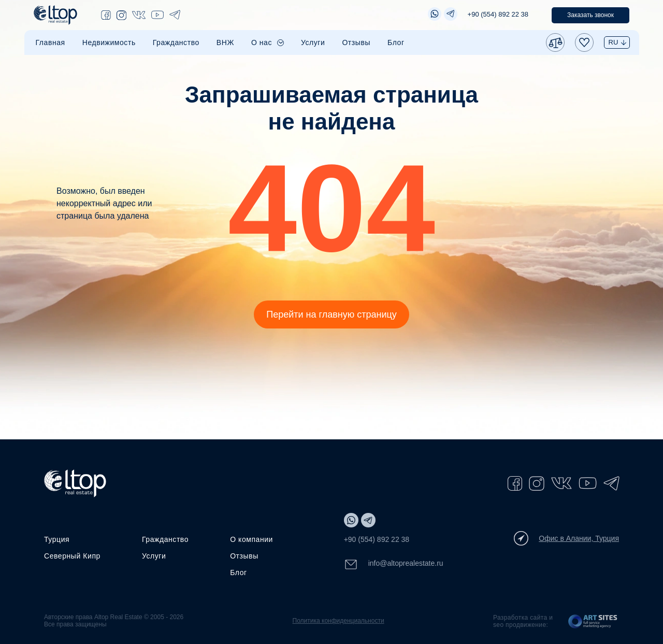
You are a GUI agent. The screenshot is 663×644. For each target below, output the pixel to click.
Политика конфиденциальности (338, 621)
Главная (51, 42)
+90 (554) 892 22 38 (498, 14)
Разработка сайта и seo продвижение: (523, 621)
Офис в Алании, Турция (566, 538)
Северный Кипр (72, 556)
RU (614, 42)
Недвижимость (109, 42)
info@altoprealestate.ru (394, 564)
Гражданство (176, 42)
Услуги (313, 42)
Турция (57, 539)
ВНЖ (225, 42)
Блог (396, 42)
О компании (251, 539)
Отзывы (356, 42)
